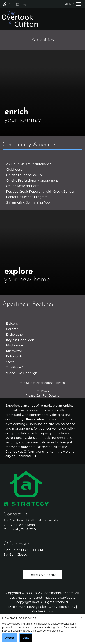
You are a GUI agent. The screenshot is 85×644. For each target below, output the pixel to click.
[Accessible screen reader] (4, 4)
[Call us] (25, 4)
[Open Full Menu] (72, 4)
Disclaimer (17, 607)
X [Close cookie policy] (82, 617)
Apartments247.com (58, 593)
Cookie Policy (42, 611)
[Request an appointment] (18, 4)
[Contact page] (11, 4)
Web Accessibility (62, 607)
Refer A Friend (43, 575)
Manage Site (37, 607)
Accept (10, 638)
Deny (26, 638)
